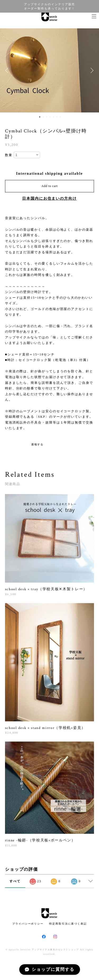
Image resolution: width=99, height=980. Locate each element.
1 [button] (40, 117)
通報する (37, 444)
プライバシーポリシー (28, 924)
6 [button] (57, 117)
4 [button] (50, 117)
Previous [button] (8, 70)
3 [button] (46, 117)
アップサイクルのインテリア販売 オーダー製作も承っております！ (50, 6)
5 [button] (53, 117)
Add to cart (50, 186)
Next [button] (91, 70)
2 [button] (43, 117)
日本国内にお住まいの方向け (49, 198)
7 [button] (60, 117)
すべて (15, 881)
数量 (9, 155)
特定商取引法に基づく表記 (68, 924)
